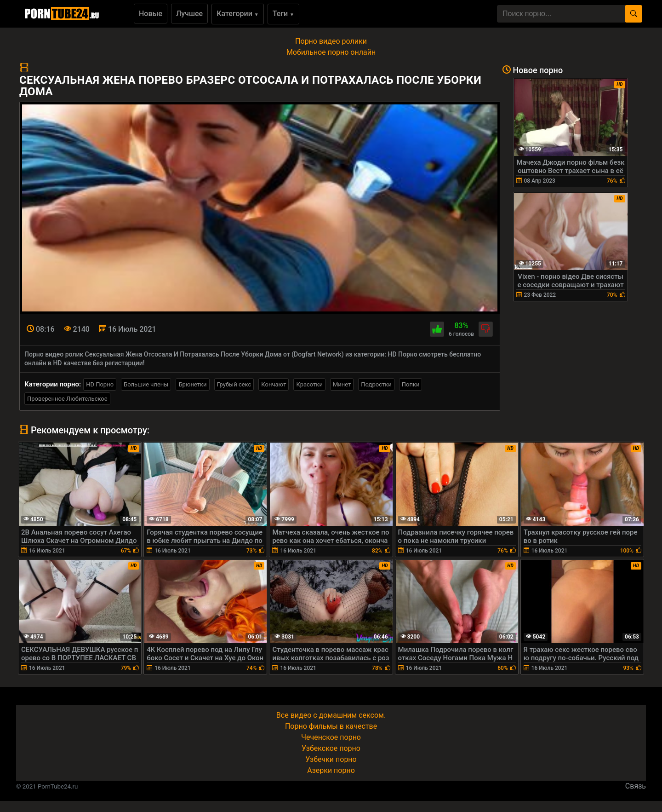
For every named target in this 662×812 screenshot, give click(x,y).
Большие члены (146, 384)
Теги (283, 14)
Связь (636, 786)
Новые (151, 14)
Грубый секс (234, 384)
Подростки (376, 384)
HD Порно (100, 384)
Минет (342, 384)
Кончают (274, 384)
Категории (238, 14)
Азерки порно (331, 770)
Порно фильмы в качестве (331, 726)
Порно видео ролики (331, 41)
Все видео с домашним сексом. (331, 715)
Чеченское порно (331, 737)
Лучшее (189, 14)
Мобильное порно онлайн (331, 52)
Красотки (309, 384)
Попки (411, 384)
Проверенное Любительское (67, 399)
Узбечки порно (331, 759)
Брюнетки (192, 384)
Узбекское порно (331, 748)
